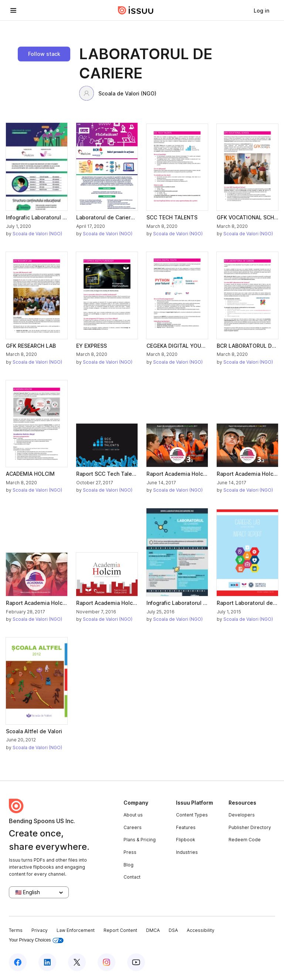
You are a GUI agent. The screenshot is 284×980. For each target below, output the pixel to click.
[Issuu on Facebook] (18, 962)
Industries (187, 852)
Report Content (120, 930)
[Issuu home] (136, 10)
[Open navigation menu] (13, 10)
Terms (16, 930)
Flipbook (186, 840)
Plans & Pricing (140, 840)
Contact (132, 877)
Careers (133, 827)
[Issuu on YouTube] (136, 962)
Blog (129, 865)
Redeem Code (245, 840)
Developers (242, 815)
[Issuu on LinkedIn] (47, 962)
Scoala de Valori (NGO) (118, 93)
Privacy (40, 930)
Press (130, 852)
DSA (173, 930)
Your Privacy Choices (36, 940)
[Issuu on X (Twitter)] (77, 962)
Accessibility (201, 930)
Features (186, 827)
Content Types (192, 815)
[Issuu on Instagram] (106, 962)
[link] (261, 10)
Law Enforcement (76, 930)
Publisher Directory (250, 827)
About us (133, 815)
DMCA (153, 930)
